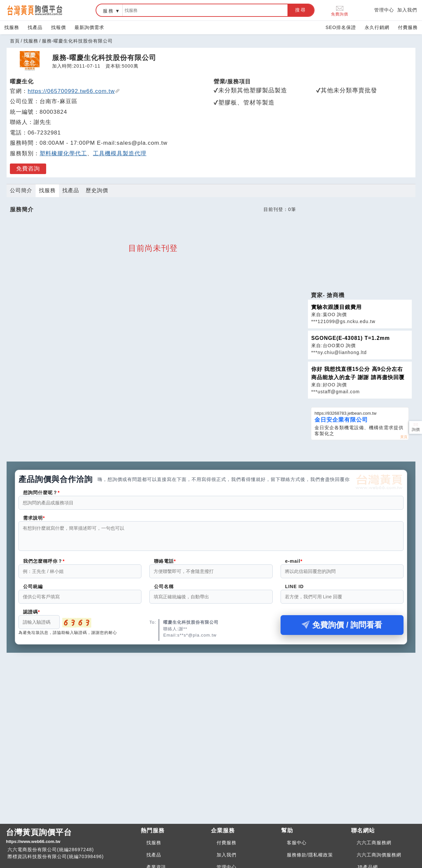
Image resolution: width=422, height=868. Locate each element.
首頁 (15, 41)
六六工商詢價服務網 (379, 855)
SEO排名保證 (341, 27)
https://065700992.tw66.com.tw (74, 91)
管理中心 (384, 10)
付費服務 (408, 27)
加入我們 (407, 10)
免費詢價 (340, 10)
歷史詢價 (97, 190)
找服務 (12, 27)
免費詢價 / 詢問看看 (342, 629)
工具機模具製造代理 (120, 153)
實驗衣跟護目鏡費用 (336, 307)
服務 (108, 11)
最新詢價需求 (89, 27)
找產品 (35, 27)
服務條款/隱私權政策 (310, 855)
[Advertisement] (360, 246)
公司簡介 (21, 190)
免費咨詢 (28, 169)
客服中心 (297, 843)
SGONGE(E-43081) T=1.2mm (351, 338)
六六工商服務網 (374, 843)
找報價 (59, 27)
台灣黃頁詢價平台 (71, 836)
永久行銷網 (377, 27)
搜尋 (301, 10)
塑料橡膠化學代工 (63, 153)
